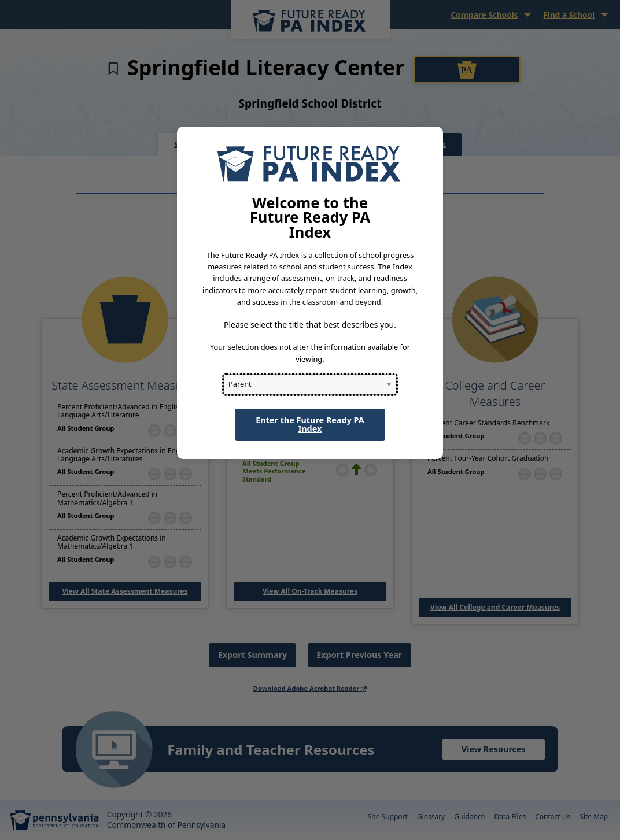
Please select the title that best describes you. (310, 325)
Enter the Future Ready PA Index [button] (310, 424)
